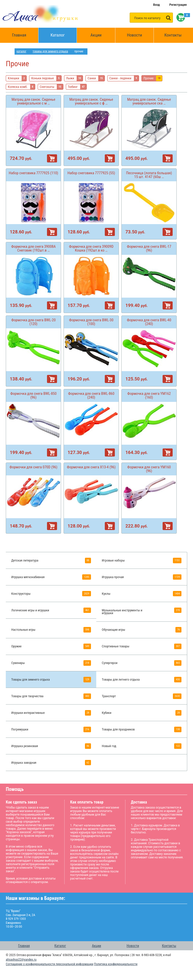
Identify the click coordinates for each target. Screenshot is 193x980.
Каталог (64, 33)
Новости (134, 35)
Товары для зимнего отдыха (50, 51)
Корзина (180, 17)
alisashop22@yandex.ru (21, 959)
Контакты (173, 35)
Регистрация (178, 5)
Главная (21, 35)
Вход (156, 5)
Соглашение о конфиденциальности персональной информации (50, 964)
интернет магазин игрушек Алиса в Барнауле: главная (10, 51)
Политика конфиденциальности (116, 964)
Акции (96, 35)
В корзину (52, 158)
